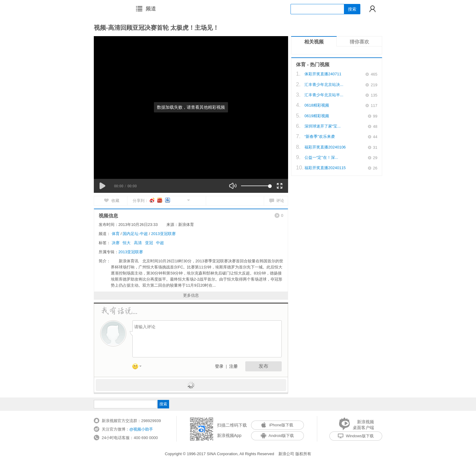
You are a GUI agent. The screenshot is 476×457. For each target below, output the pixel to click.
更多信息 (191, 295)
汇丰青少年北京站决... (324, 85)
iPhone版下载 (277, 425)
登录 (219, 366)
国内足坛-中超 (135, 234)
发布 (263, 366)
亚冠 (149, 243)
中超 (160, 243)
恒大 (127, 243)
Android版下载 (277, 436)
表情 (139, 367)
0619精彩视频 (317, 116)
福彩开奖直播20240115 (325, 168)
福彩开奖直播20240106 (325, 147)
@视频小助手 (141, 429)
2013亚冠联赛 (163, 234)
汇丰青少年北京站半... (324, 95)
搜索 (352, 9)
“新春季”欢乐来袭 (320, 136)
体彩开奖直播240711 (323, 74)
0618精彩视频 (317, 105)
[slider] (255, 186)
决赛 (116, 243)
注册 (233, 366)
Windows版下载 (356, 436)
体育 (116, 234)
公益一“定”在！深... (321, 157)
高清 (138, 243)
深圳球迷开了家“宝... (323, 126)
